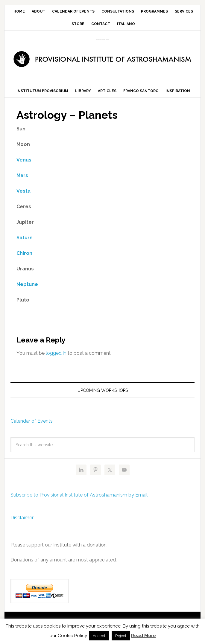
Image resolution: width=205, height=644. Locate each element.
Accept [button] (99, 636)
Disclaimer (22, 524)
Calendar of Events (32, 427)
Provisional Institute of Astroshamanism (103, 40)
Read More (143, 636)
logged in (56, 359)
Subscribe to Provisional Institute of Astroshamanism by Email (79, 501)
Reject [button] (121, 636)
